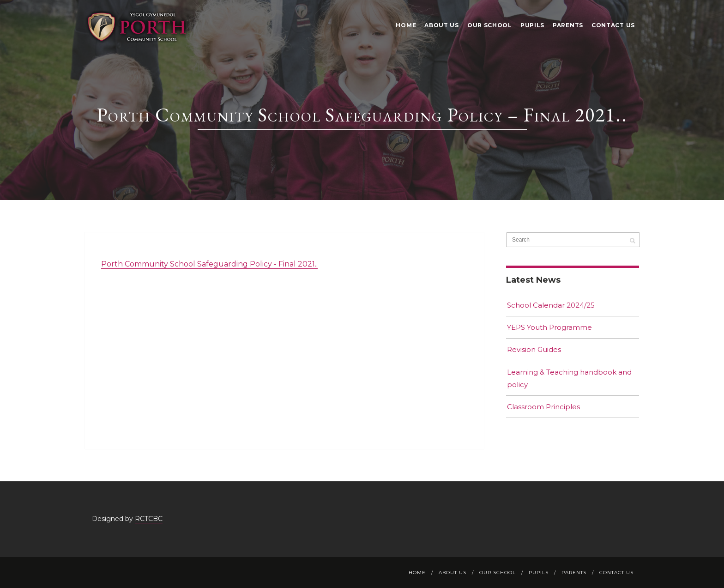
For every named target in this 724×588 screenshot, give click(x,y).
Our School (490, 25)
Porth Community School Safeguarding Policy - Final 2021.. (209, 264)
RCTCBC (149, 519)
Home (406, 25)
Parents (568, 25)
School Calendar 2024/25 (551, 305)
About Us (442, 25)
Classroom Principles (543, 407)
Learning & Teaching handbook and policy (569, 378)
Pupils (532, 25)
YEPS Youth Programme (549, 327)
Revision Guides (534, 349)
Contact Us (613, 25)
